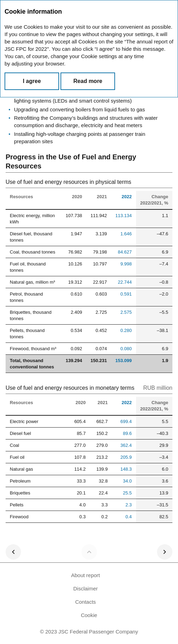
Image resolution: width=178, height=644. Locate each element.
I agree (32, 81)
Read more (88, 81)
